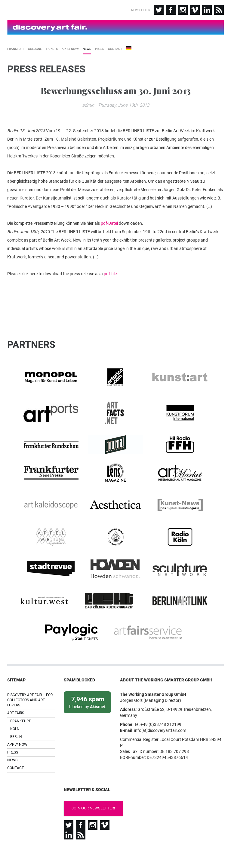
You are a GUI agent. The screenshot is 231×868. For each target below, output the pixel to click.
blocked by (88, 690)
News (87, 46)
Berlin (16, 724)
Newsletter (141, 10)
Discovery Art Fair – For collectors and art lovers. (30, 688)
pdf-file (110, 287)
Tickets (52, 46)
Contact (115, 46)
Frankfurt (16, 46)
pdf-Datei (109, 236)
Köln (15, 717)
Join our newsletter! (88, 796)
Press (100, 46)
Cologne (35, 46)
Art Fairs (16, 701)
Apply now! (70, 46)
